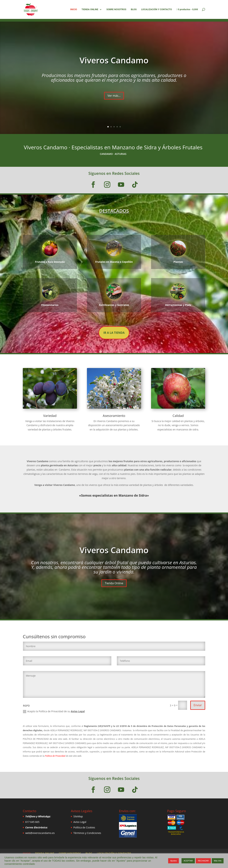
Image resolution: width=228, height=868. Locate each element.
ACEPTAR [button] (188, 861)
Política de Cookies (84, 827)
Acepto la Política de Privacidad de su (54, 711)
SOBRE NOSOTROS (116, 9)
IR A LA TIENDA (114, 333)
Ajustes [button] (173, 861)
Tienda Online (114, 583)
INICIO (74, 9)
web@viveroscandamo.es (40, 833)
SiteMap (78, 816)
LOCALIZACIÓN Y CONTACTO (157, 9)
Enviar (198, 705)
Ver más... (114, 96)
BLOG (134, 9)
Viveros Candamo (114, 60)
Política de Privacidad (55, 756)
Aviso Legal (78, 711)
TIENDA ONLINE (90, 9)
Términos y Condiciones (87, 833)
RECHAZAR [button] (203, 861)
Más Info (218, 861)
